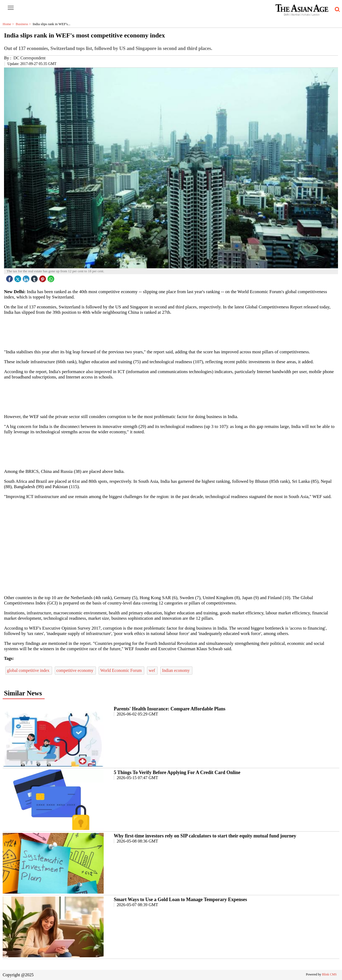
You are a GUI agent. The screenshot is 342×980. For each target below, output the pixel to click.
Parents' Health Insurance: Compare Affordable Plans (170, 709)
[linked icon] (27, 277)
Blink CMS (329, 974)
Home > (9, 24)
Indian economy (176, 670)
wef (152, 670)
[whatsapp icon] (52, 277)
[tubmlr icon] (35, 277)
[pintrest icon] (43, 277)
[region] (171, 332)
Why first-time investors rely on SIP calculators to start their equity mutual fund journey (205, 836)
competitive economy (75, 670)
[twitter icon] (18, 277)
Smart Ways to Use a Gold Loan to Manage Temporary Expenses (180, 899)
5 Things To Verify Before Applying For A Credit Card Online (177, 772)
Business (24, 24)
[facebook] (10, 277)
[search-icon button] (336, 10)
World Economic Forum (121, 670)
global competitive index (29, 670)
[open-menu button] (11, 8)
